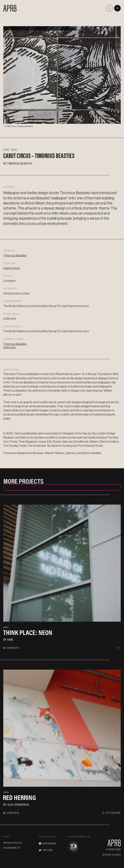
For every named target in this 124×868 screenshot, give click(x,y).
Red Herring (19, 798)
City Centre (113, 813)
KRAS (10, 639)
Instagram (47, 843)
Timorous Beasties (20, 163)
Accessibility (12, 848)
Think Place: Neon (28, 632)
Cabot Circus (11, 268)
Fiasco (116, 855)
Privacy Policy (13, 843)
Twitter (46, 850)
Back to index (62, 487)
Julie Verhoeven (18, 804)
